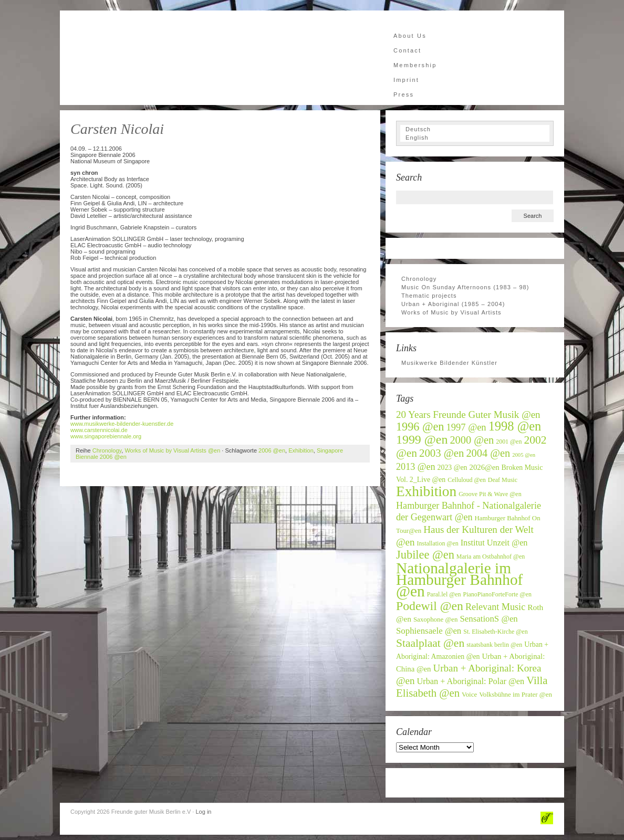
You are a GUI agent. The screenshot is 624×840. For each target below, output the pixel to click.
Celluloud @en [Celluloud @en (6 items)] (467, 480)
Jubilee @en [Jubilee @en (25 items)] (425, 555)
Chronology (107, 450)
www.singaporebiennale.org (106, 436)
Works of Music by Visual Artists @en (172, 450)
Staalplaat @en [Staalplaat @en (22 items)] (430, 643)
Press (404, 94)
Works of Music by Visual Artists (451, 312)
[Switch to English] (475, 138)
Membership (415, 65)
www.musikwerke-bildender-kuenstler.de (122, 424)
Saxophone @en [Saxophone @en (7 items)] (436, 619)
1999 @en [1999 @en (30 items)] (422, 439)
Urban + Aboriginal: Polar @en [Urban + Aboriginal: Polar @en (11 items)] (471, 681)
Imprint (406, 80)
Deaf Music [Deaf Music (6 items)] (503, 480)
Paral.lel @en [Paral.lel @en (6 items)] (444, 594)
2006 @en (272, 450)
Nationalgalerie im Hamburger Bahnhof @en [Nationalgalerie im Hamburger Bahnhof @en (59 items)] (459, 580)
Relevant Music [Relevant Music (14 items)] (495, 607)
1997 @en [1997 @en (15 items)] (466, 427)
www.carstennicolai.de (99, 430)
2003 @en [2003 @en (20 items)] (441, 453)
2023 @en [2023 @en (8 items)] (453, 468)
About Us (410, 36)
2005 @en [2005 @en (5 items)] (524, 455)
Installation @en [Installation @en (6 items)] (438, 543)
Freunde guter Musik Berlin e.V (165, 58)
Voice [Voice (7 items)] (469, 695)
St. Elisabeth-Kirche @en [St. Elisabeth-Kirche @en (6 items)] (495, 632)
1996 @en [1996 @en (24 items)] (420, 427)
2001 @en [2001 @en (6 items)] (509, 442)
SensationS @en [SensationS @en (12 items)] (488, 619)
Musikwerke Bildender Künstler (449, 363)
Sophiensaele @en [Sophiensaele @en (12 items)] (429, 631)
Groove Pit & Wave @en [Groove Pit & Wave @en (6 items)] (490, 494)
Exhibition (301, 450)
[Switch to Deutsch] (475, 129)
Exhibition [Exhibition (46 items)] (426, 491)
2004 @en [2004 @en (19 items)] (488, 453)
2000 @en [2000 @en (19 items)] (472, 440)
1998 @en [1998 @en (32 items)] (515, 426)
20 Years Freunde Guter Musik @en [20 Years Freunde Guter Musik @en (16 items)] (468, 414)
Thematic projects (429, 296)
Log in (203, 812)
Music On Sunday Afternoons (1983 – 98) (465, 287)
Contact (407, 50)
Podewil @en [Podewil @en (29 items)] (430, 606)
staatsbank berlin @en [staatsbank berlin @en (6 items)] (494, 645)
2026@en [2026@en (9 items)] (485, 467)
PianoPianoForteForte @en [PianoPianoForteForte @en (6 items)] (497, 594)
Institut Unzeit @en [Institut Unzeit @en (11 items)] (494, 543)
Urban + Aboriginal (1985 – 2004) (453, 304)
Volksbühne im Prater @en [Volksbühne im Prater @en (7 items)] (516, 695)
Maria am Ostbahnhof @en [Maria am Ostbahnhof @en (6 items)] (491, 556)
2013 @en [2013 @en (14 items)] (416, 467)
